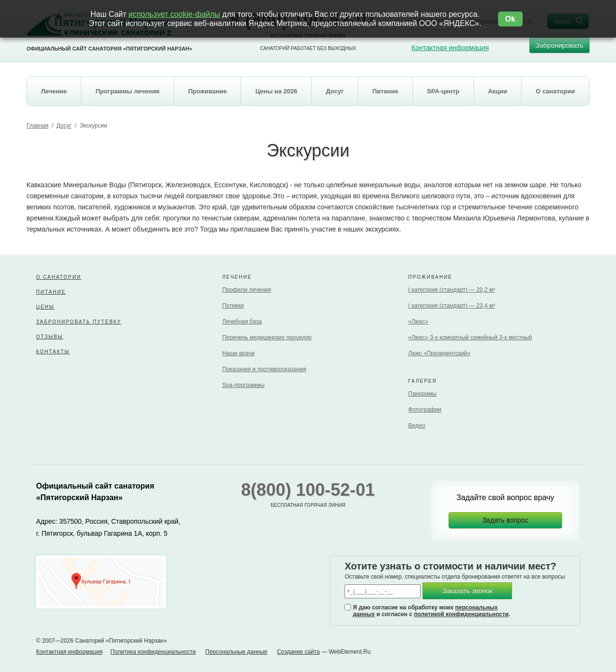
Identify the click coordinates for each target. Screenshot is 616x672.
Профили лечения (247, 290)
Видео (417, 426)
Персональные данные (237, 652)
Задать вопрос (506, 520)
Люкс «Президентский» (439, 353)
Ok (510, 19)
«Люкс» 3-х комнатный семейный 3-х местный (470, 337)
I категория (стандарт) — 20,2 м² (451, 290)
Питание (51, 292)
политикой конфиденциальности (461, 614)
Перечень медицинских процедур (267, 337)
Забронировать (559, 47)
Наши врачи (238, 353)
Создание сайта (298, 652)
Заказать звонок (468, 591)
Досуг (64, 126)
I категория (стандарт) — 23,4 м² (451, 306)
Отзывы (50, 337)
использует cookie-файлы (174, 14)
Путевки (233, 306)
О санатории (59, 277)
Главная (38, 126)
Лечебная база (242, 322)
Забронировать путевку (79, 322)
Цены (45, 307)
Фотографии (425, 410)
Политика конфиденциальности (153, 652)
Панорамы (422, 394)
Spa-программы (244, 385)
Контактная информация (450, 48)
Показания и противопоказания (264, 369)
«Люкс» (418, 322)
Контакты (53, 352)
